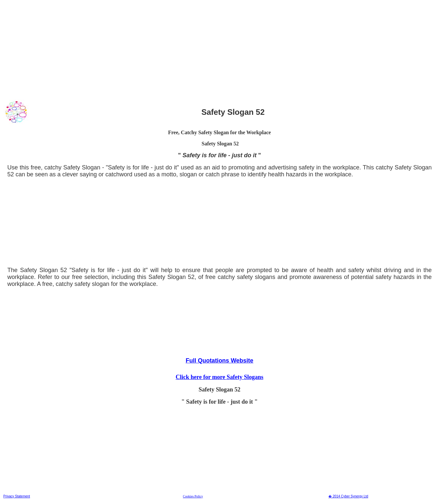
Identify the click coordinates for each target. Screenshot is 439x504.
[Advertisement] (200, 49)
